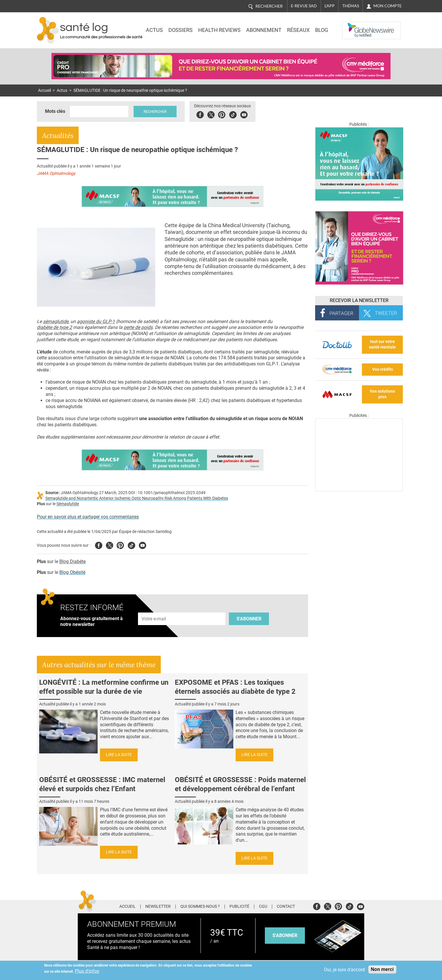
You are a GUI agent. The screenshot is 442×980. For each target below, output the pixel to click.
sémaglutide (56, 321)
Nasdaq (354, 26)
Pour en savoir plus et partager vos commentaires (88, 517)
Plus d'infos (87, 971)
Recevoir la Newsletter (359, 300)
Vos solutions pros (382, 394)
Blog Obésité (72, 572)
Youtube (143, 545)
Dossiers (181, 30)
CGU (263, 907)
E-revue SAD (304, 6)
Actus (154, 30)
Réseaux (298, 30)
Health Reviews (219, 30)
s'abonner (285, 935)
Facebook (200, 114)
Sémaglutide (68, 504)
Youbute (244, 114)
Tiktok (233, 114)
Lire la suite (119, 755)
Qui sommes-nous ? (200, 907)
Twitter (211, 114)
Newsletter (158, 907)
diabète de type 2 (54, 327)
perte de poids (138, 327)
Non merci (382, 969)
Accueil (44, 90)
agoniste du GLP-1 (96, 321)
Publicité (239, 907)
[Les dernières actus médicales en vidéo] (359, 490)
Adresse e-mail (154, 609)
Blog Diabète (72, 561)
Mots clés (55, 111)
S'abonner (249, 619)
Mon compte (387, 6)
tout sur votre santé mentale (382, 344)
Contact (286, 907)
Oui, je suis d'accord (344, 970)
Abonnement (264, 30)
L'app (330, 6)
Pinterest (222, 114)
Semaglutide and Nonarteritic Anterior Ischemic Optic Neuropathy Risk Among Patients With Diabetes (137, 498)
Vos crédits (383, 369)
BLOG (322, 30)
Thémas (351, 6)
